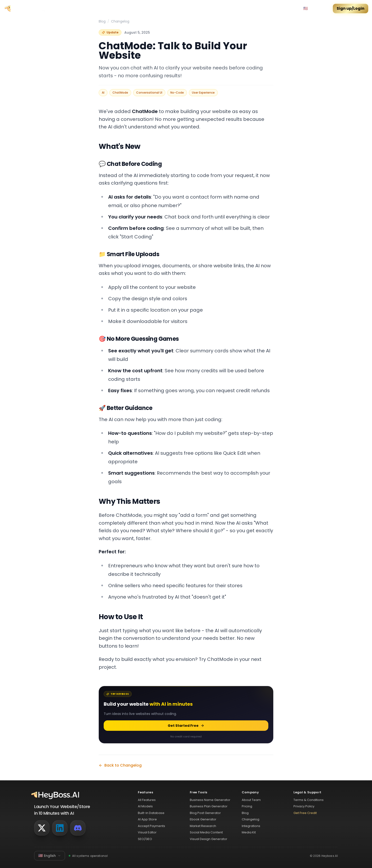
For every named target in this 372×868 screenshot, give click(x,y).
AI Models (145, 806)
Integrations (251, 826)
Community (71, 8)
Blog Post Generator (205, 813)
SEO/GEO (145, 839)
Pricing (94, 8)
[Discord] (78, 828)
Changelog (120, 21)
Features (114, 8)
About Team (251, 800)
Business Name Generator (210, 800)
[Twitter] (42, 828)
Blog (102, 21)
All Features (147, 800)
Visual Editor (147, 832)
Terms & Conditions (309, 800)
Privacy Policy (304, 806)
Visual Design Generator (209, 839)
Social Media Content (206, 832)
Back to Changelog (120, 765)
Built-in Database (151, 813)
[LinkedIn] (60, 828)
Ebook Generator (203, 819)
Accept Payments (151, 826)
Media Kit (249, 832)
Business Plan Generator (209, 806)
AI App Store (147, 819)
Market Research (203, 826)
